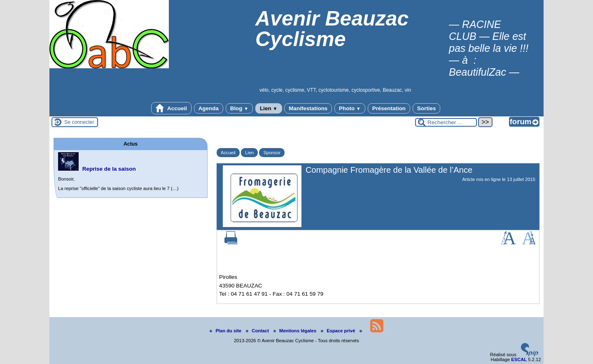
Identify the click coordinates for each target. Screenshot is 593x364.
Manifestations (308, 108)
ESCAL (519, 359)
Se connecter (79, 122)
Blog (239, 108)
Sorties (427, 108)
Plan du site (226, 331)
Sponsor (272, 153)
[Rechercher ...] (446, 122)
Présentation (389, 108)
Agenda (209, 108)
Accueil (171, 108)
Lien (268, 108)
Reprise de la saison (109, 169)
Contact (258, 331)
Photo (350, 108)
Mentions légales (295, 331)
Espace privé (339, 331)
